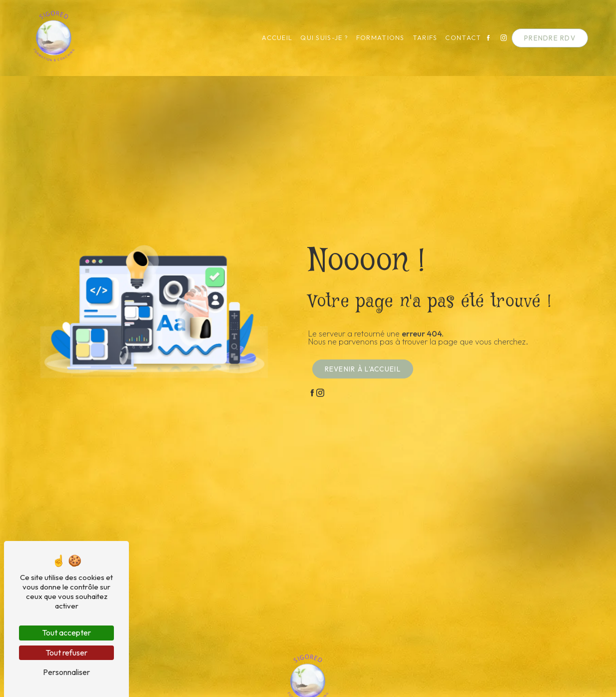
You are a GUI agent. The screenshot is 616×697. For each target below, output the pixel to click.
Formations (380, 38)
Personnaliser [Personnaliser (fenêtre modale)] (66, 672)
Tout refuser (66, 652)
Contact (464, 38)
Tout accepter (66, 632)
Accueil (277, 38)
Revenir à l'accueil (363, 369)
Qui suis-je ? (324, 38)
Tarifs (425, 38)
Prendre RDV (550, 38)
